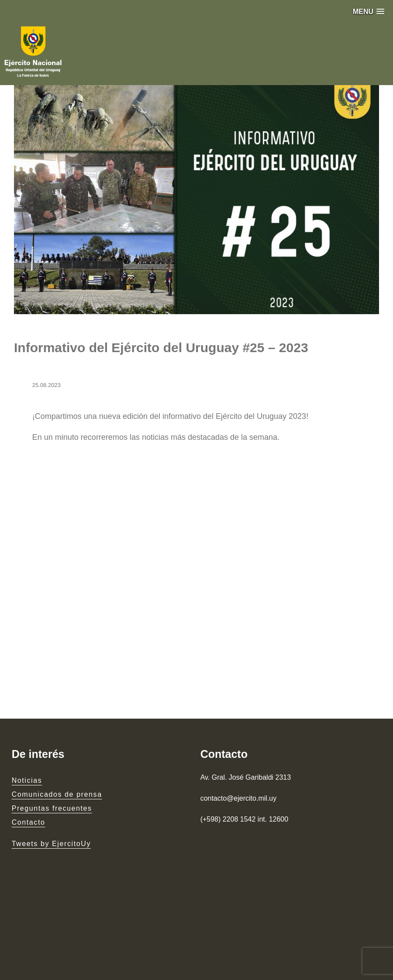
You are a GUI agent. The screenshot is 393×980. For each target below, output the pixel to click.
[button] (369, 12)
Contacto (29, 822)
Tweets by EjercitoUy (51, 844)
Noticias (27, 780)
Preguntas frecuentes (52, 808)
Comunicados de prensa (57, 794)
